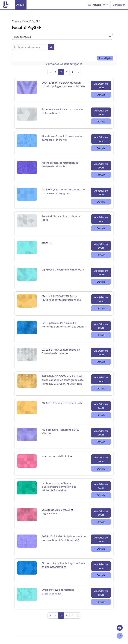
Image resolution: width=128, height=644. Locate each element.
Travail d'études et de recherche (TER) (61, 218)
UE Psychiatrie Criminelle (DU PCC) (63, 269)
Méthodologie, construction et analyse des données (60, 164)
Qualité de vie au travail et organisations (57, 511)
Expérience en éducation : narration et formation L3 (63, 111)
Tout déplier (105, 58)
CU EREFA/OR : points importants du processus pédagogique (63, 191)
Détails (101, 95)
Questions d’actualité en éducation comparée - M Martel (63, 138)
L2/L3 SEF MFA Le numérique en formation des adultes (61, 351)
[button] (98, 5)
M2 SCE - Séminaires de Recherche (63, 403)
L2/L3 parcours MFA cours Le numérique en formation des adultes (64, 325)
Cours (15, 21)
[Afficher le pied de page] (120, 636)
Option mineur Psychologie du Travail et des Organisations (64, 565)
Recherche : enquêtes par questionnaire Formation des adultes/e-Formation (59, 487)
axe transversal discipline (57, 456)
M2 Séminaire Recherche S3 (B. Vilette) (60, 431)
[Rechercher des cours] (30, 47)
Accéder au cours (101, 85)
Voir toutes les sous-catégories (64, 64)
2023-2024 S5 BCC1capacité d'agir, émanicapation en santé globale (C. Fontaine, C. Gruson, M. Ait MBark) (63, 380)
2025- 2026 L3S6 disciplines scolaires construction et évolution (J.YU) (64, 538)
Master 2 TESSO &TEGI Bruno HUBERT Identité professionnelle (61, 298)
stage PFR (50, 243)
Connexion (119, 5)
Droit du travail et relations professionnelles (58, 591)
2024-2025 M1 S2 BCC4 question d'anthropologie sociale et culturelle (63, 84)
